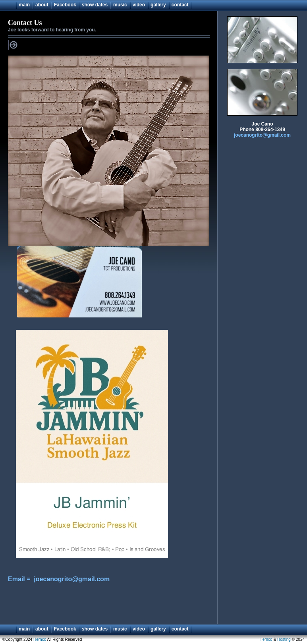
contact (180, 5)
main (24, 5)
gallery (158, 5)
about (42, 5)
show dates (95, 5)
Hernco (40, 639)
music (120, 5)
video (139, 5)
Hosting (284, 639)
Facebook (65, 5)
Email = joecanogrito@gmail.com (59, 579)
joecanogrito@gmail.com (262, 135)
